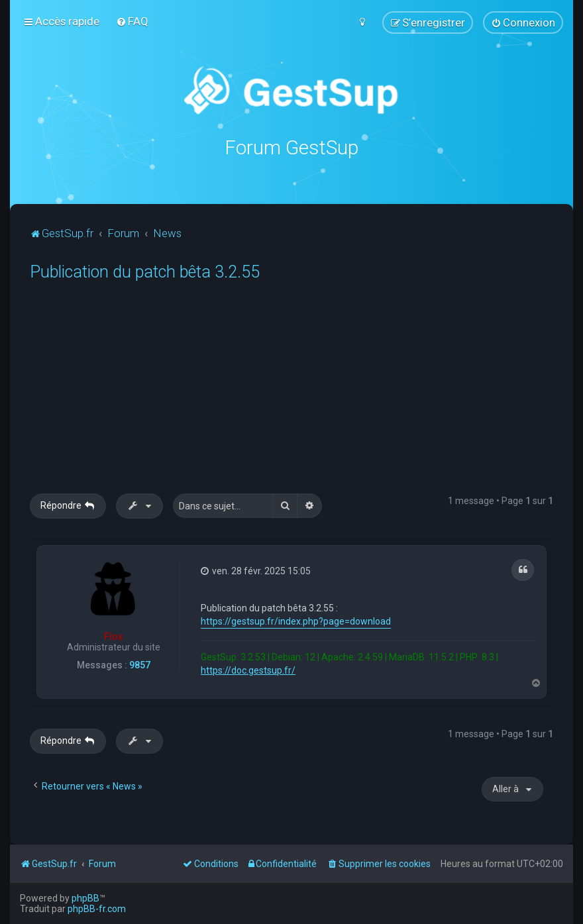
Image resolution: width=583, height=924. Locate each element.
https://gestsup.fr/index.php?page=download (296, 621)
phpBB (85, 898)
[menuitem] (132, 21)
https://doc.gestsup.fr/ (248, 670)
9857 (140, 665)
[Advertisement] (306, 394)
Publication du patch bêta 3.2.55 (145, 272)
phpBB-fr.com (97, 909)
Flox (113, 637)
